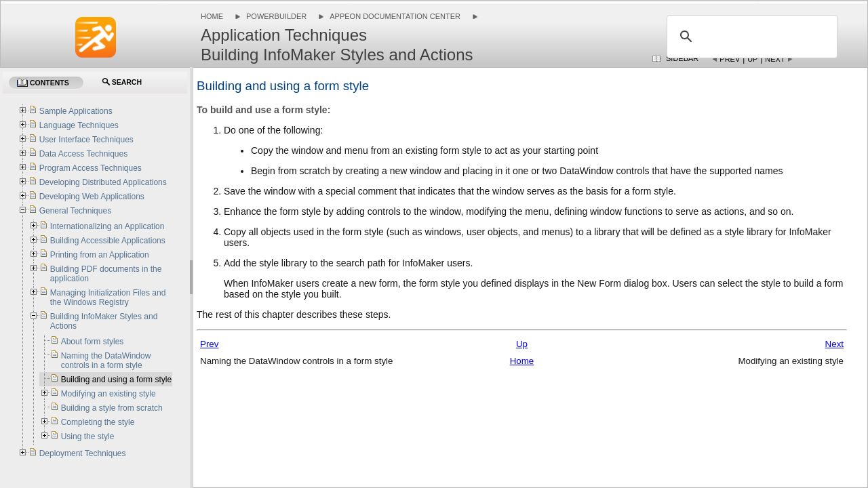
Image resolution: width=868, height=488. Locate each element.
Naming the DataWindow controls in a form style (106, 361)
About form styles (93, 342)
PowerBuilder (276, 16)
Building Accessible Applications (108, 241)
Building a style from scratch (112, 408)
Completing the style (98, 422)
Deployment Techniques (83, 453)
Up (752, 59)
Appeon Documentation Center (395, 16)
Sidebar (682, 58)
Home (212, 16)
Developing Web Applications (92, 197)
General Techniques (76, 211)
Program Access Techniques (91, 168)
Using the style (88, 436)
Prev (730, 59)
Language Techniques (79, 125)
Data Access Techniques (84, 154)
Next (775, 59)
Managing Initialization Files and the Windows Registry (108, 298)
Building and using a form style (116, 380)
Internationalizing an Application (107, 226)
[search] (750, 37)
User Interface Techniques (86, 140)
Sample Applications (76, 111)
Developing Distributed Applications (103, 182)
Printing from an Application (100, 255)
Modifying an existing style (108, 394)
